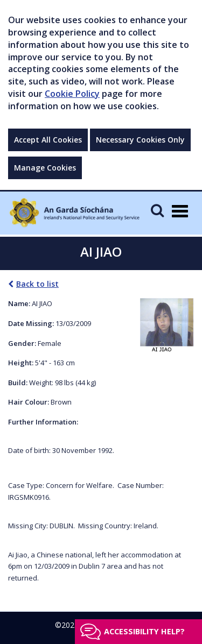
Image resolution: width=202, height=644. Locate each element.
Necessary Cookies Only (140, 140)
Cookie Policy (72, 94)
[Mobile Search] (157, 210)
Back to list (33, 284)
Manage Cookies (45, 168)
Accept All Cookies (48, 140)
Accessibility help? (144, 631)
